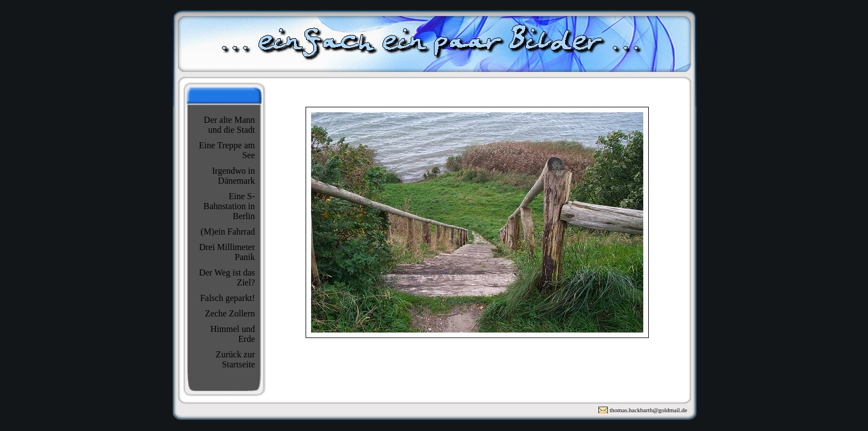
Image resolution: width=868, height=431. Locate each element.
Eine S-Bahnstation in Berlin (229, 206)
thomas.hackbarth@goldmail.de (648, 410)
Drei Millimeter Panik (227, 252)
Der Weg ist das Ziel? (227, 277)
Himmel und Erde (232, 334)
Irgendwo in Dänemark (233, 176)
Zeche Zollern (230, 313)
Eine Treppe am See (227, 150)
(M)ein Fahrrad (228, 232)
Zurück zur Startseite (236, 359)
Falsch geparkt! (227, 298)
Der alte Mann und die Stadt (229, 125)
